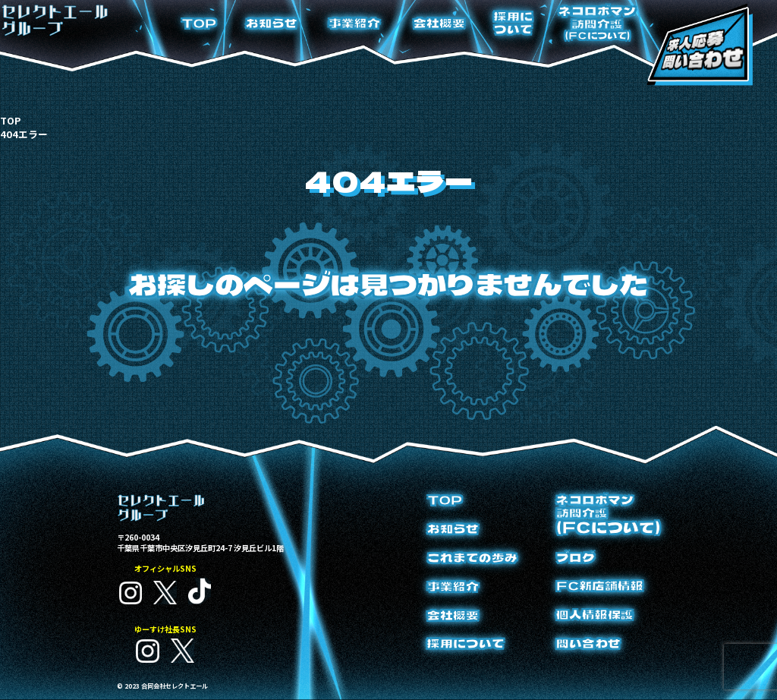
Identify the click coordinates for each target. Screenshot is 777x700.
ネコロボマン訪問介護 (597, 22)
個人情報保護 (595, 615)
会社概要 (439, 23)
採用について (513, 22)
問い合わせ (588, 643)
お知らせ (272, 23)
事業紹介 (354, 23)
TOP (199, 23)
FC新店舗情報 (600, 586)
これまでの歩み (472, 558)
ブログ (576, 558)
